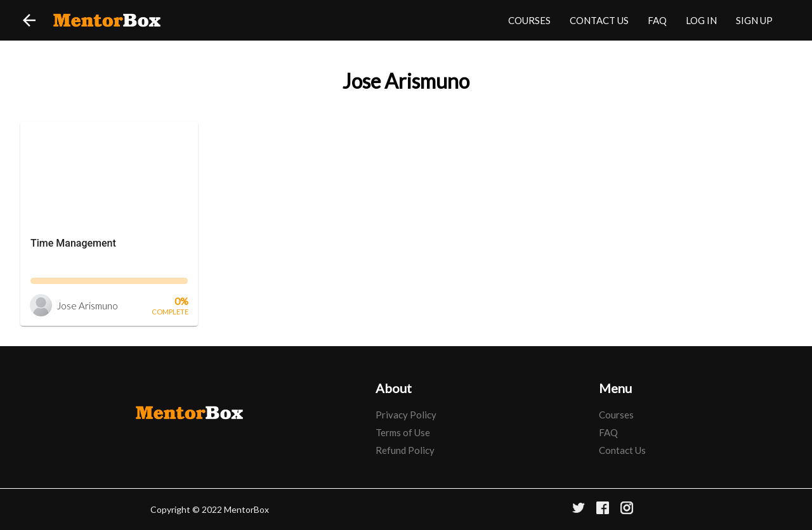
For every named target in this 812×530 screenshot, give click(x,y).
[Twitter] (579, 509)
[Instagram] (627, 509)
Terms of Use (403, 432)
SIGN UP (754, 20)
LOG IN (701, 20)
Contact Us (622, 450)
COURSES (529, 20)
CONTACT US (599, 20)
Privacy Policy (406, 415)
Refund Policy (405, 450)
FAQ (657, 20)
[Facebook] (603, 509)
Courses (616, 415)
